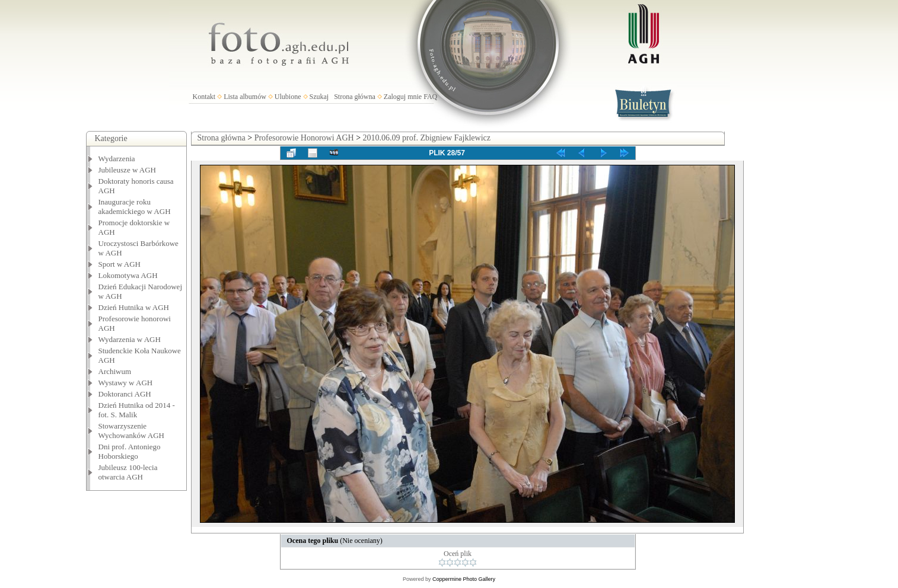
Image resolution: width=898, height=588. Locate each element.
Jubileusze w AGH (128, 170)
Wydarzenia (117, 159)
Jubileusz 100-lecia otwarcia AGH (128, 472)
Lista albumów (245, 97)
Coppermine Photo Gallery (464, 579)
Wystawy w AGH (126, 383)
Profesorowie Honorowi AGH (304, 138)
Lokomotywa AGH (128, 275)
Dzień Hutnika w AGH (134, 307)
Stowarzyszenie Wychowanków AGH (132, 431)
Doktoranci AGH (125, 394)
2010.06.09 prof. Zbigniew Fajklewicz (427, 138)
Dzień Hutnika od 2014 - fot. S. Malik (137, 410)
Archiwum (115, 371)
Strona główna (355, 97)
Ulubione (288, 97)
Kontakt (204, 97)
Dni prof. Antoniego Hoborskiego (130, 451)
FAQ (430, 97)
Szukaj (319, 97)
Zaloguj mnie (403, 97)
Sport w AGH (120, 264)
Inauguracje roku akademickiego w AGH (135, 207)
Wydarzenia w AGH (130, 339)
